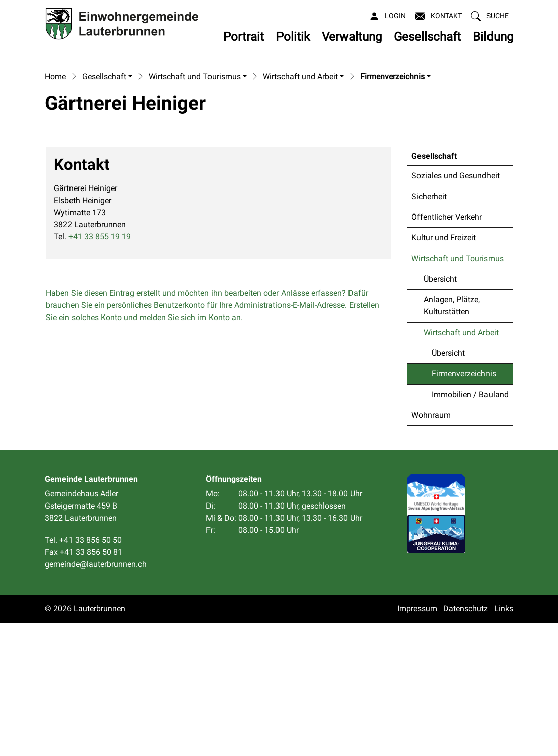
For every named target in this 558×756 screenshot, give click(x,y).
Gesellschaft (427, 37)
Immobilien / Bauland (470, 527)
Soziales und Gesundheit (456, 309)
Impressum (417, 742)
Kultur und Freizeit (444, 371)
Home (55, 210)
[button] (490, 16)
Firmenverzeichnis (464, 510)
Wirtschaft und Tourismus (458, 391)
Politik (293, 37)
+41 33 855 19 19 (100, 370)
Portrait (243, 37)
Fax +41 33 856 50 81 (84, 685)
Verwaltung (352, 37)
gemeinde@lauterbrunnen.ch (96, 697)
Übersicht (440, 412)
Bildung (493, 37)
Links (504, 742)
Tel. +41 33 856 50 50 (83, 673)
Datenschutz (466, 742)
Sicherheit (429, 329)
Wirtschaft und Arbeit (461, 465)
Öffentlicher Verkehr (447, 350)
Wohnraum (431, 548)
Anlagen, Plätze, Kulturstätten (452, 439)
